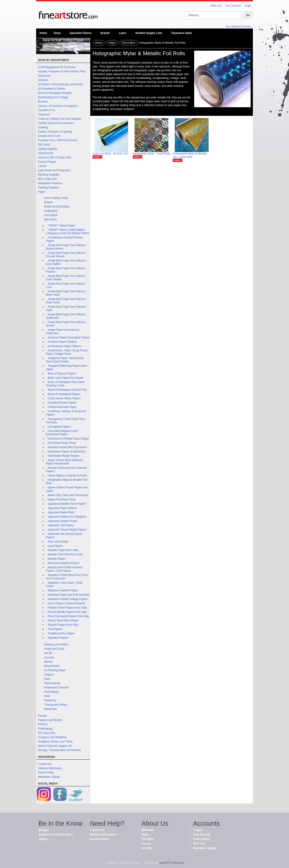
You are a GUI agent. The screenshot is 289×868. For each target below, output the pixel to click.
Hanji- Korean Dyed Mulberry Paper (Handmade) (64, 462)
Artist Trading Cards (56, 198)
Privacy (146, 844)
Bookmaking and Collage (53, 97)
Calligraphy (51, 211)
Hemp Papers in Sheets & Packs (67, 476)
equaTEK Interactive (171, 863)
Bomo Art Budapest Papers (64, 394)
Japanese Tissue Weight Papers (67, 530)
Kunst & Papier (47, 162)
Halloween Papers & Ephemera (66, 452)
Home (43, 33)
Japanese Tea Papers (61, 525)
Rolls (47, 696)
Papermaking (52, 683)
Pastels (42, 716)
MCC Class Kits (47, 179)
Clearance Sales (182, 33)
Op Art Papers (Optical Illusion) (66, 603)
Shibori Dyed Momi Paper (63, 621)
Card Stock (51, 215)
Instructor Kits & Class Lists (54, 157)
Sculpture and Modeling (52, 737)
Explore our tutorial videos (56, 835)
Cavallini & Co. (47, 110)
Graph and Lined (54, 649)
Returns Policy (100, 839)
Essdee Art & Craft (49, 136)
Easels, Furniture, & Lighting (55, 132)
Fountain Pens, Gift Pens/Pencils (58, 140)
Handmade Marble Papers (63, 456)
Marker (48, 662)
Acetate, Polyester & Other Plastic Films (62, 71)
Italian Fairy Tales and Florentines (68, 495)
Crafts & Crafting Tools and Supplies (60, 119)
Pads (47, 679)
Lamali (42, 166)
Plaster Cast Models (50, 720)
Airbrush (43, 80)
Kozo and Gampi (58, 542)
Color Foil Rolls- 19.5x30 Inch (110, 154)
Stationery (50, 700)
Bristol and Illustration (57, 207)
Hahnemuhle (46, 153)
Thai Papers (55, 629)
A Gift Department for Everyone (57, 67)
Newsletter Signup (49, 777)
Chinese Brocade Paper (62, 407)
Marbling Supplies (49, 175)
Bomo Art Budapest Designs (55, 93)
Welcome (147, 830)
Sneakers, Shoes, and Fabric (55, 742)
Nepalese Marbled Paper (63, 590)
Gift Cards (44, 145)
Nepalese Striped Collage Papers (68, 599)
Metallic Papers (57, 559)
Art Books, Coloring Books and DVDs (60, 84)
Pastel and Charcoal (56, 687)
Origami (49, 675)
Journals (49, 657)
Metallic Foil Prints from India (65, 554)
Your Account (233, 6)
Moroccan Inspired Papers (63, 563)
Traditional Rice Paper (61, 633)
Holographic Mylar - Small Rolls (152, 154)
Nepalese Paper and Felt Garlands (69, 595)
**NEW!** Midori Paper (61, 226)
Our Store (148, 839)
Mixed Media (52, 666)
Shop (57, 33)
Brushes (43, 102)
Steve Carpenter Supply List (55, 746)
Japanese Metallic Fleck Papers (67, 504)
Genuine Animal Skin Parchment (67, 447)
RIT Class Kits (47, 733)
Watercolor (51, 709)
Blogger (44, 830)
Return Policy (46, 773)
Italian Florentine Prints (62, 499)
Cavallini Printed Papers (62, 403)
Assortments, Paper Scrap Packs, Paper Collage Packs (67, 352)
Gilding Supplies (48, 149)
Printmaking (51, 692)
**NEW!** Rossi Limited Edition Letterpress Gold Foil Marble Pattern (68, 232)
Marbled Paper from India (63, 550)
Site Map (147, 848)
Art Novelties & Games (52, 89)
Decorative (50, 219)
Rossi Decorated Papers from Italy (68, 616)
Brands (105, 33)
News (145, 835)
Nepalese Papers (58, 638)
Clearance (44, 114)
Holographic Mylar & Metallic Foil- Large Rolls (190, 155)
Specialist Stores (80, 33)
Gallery (43, 839)
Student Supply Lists (149, 33)
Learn (122, 33)
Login (248, 6)
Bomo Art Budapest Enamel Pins (67, 390)
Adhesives (44, 76)
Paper (42, 192)
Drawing (43, 127)
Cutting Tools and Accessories (56, 123)
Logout (198, 830)
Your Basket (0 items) (238, 26)
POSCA (43, 724)
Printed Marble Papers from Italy (67, 612)
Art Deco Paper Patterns (62, 342)
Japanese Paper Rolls (61, 512)
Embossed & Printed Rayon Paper (68, 439)
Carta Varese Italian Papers (64, 398)
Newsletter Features (50, 183)
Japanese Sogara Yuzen (62, 521)
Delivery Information (50, 768)
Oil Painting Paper (55, 670)
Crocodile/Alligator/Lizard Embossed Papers (62, 433)
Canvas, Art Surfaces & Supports (58, 106)
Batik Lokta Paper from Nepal (65, 378)
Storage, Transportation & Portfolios (59, 750)
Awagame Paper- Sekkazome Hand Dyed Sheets (65, 360)
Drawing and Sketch (56, 644)
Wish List (216, 6)
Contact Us (45, 764)
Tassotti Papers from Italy (63, 625)
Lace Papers (55, 546)
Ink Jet (48, 653)
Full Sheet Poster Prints (62, 443)
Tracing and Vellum (56, 705)
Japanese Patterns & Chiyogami (67, 517)
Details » (97, 157)
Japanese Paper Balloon (62, 508)
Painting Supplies (48, 188)
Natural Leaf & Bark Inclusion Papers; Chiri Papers (64, 569)
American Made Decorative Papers (69, 338)
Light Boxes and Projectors (54, 170)
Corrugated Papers (59, 427)
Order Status (201, 839)
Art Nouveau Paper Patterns (65, 346)
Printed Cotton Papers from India (67, 608)
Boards (48, 202)
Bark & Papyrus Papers (62, 373)
